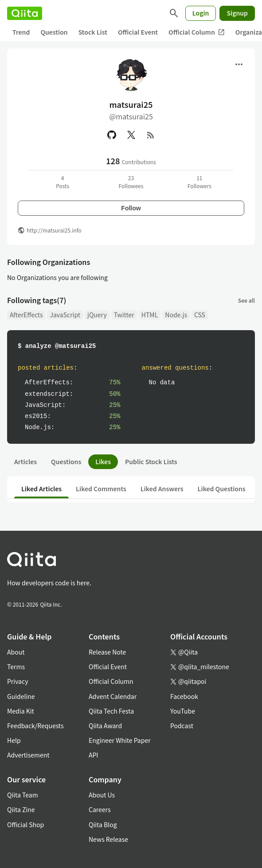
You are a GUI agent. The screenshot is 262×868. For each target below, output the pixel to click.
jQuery (97, 315)
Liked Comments (101, 489)
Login (201, 13)
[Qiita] (25, 13)
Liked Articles (41, 489)
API (93, 755)
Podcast (182, 726)
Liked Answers (162, 489)
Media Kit (21, 711)
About (16, 652)
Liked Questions (222, 489)
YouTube (183, 711)
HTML (150, 315)
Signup (237, 13)
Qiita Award (105, 726)
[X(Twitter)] (131, 135)
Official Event (138, 32)
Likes (103, 462)
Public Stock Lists (151, 462)
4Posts (63, 182)
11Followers (199, 182)
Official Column (197, 32)
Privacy (18, 681)
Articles (25, 462)
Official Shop (25, 825)
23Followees (131, 182)
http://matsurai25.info (54, 230)
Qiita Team (23, 795)
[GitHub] (112, 135)
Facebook (184, 696)
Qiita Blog (103, 825)
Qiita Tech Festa (111, 711)
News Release (108, 839)
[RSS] (151, 135)
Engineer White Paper (120, 740)
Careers (100, 809)
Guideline (21, 696)
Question (54, 32)
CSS (200, 315)
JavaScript (65, 315)
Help (14, 740)
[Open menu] (239, 64)
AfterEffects (26, 315)
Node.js (176, 315)
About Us (102, 795)
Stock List (93, 32)
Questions (66, 462)
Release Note (107, 652)
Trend (21, 32)
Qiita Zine (21, 809)
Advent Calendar (113, 696)
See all (246, 300)
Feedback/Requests (35, 726)
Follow (131, 208)
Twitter (124, 315)
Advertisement (28, 755)
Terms (16, 667)
